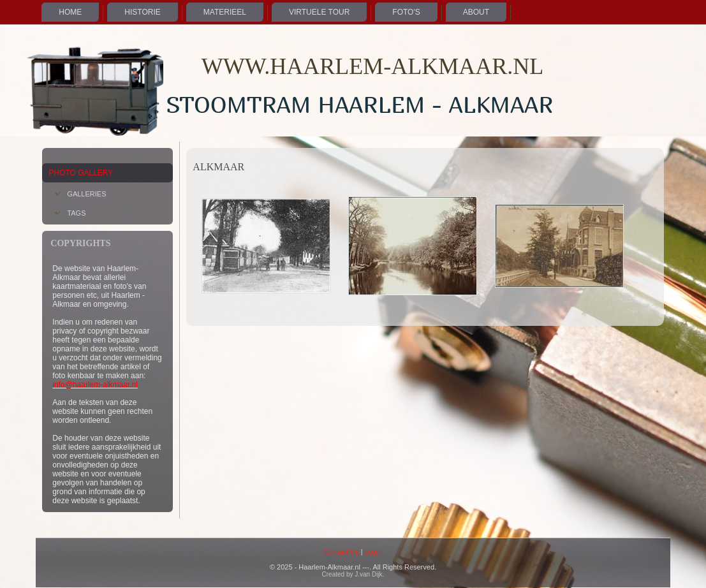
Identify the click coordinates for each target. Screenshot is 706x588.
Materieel (225, 12)
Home (70, 12)
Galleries (86, 194)
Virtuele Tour (319, 12)
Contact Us (341, 552)
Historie (142, 12)
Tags (76, 213)
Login (373, 552)
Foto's (406, 12)
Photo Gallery (81, 173)
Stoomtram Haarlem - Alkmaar (359, 104)
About (476, 12)
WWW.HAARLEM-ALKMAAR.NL (373, 66)
